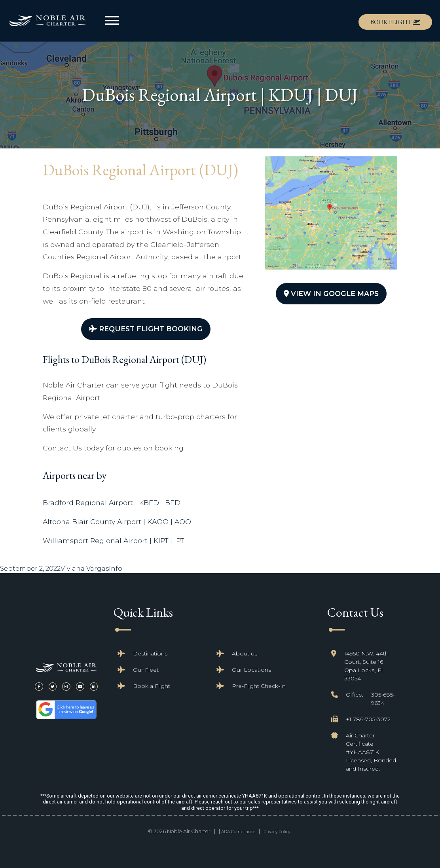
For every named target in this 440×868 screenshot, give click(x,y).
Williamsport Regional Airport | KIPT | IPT (113, 540)
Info (116, 569)
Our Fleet (146, 670)
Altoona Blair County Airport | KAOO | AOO (117, 521)
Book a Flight (152, 686)
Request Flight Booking (146, 329)
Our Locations (251, 670)
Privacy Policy (277, 832)
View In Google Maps (331, 293)
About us (245, 653)
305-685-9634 (383, 699)
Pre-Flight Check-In (259, 686)
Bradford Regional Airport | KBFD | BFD (112, 502)
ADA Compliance (238, 832)
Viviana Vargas (85, 569)
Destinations (150, 653)
